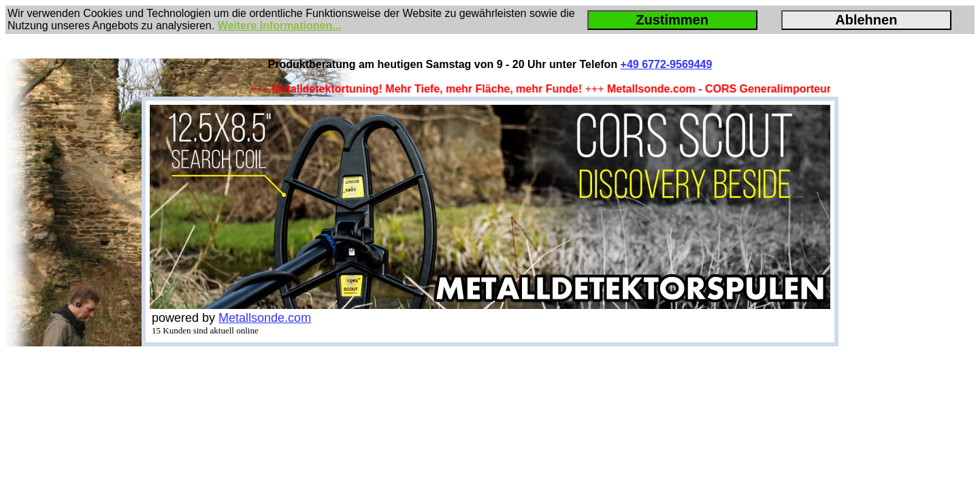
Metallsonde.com (265, 318)
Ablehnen (866, 20)
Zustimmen (672, 20)
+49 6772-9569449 (667, 64)
